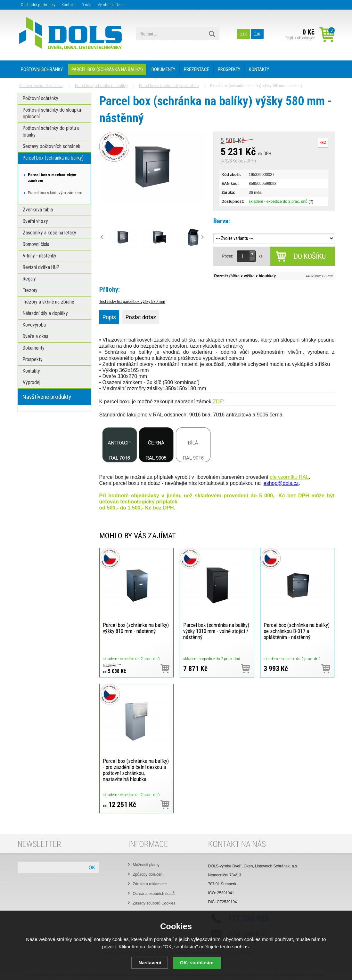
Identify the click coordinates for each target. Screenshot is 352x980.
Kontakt (68, 5)
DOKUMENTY (163, 69)
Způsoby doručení (148, 874)
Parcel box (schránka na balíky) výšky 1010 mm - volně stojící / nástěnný (216, 631)
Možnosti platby (146, 865)
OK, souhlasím (197, 963)
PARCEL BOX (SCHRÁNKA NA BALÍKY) (107, 69)
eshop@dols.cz (281, 483)
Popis (109, 317)
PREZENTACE (196, 69)
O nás (86, 5)
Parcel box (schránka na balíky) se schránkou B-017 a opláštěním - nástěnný (297, 631)
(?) (311, 202)
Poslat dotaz (141, 317)
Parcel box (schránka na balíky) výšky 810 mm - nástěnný (136, 628)
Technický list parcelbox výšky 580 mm (132, 302)
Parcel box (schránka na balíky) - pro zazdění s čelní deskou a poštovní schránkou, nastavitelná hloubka (136, 770)
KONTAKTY (259, 69)
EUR (257, 34)
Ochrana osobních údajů (154, 894)
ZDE (218, 402)
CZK (243, 34)
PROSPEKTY (229, 69)
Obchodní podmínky (38, 5)
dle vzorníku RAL (289, 477)
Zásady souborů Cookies (154, 903)
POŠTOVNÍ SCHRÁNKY (42, 69)
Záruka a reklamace (150, 884)
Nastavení (150, 963)
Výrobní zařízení (111, 5)
